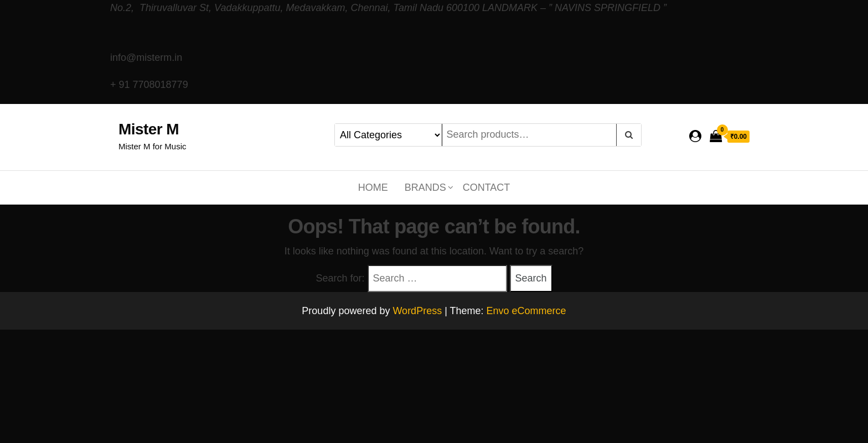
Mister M (149, 129)
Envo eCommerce (526, 311)
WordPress (417, 311)
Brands (425, 187)
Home (373, 187)
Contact (487, 187)
